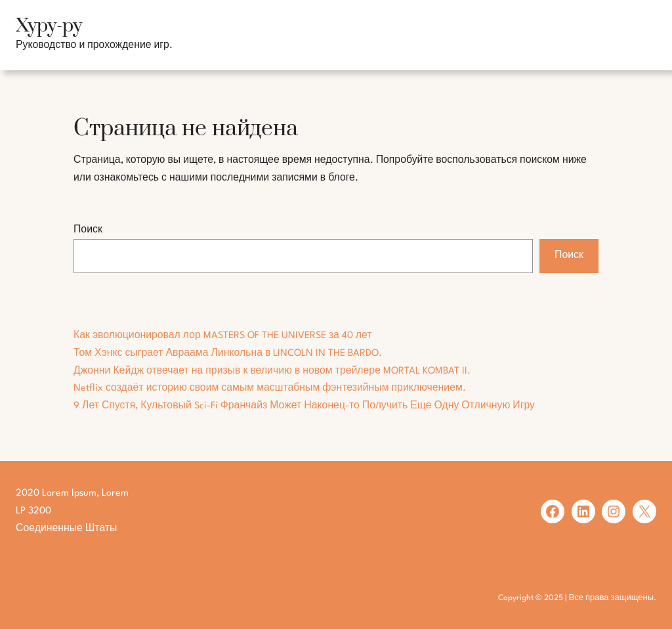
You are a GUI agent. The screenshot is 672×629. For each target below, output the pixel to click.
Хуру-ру (49, 26)
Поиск (88, 230)
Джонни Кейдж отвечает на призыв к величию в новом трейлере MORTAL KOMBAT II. (272, 371)
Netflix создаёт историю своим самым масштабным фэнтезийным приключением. (270, 388)
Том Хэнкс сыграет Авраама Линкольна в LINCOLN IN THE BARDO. (228, 353)
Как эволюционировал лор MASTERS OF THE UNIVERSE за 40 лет (223, 336)
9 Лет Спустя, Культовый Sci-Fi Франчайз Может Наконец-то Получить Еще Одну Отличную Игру (304, 406)
